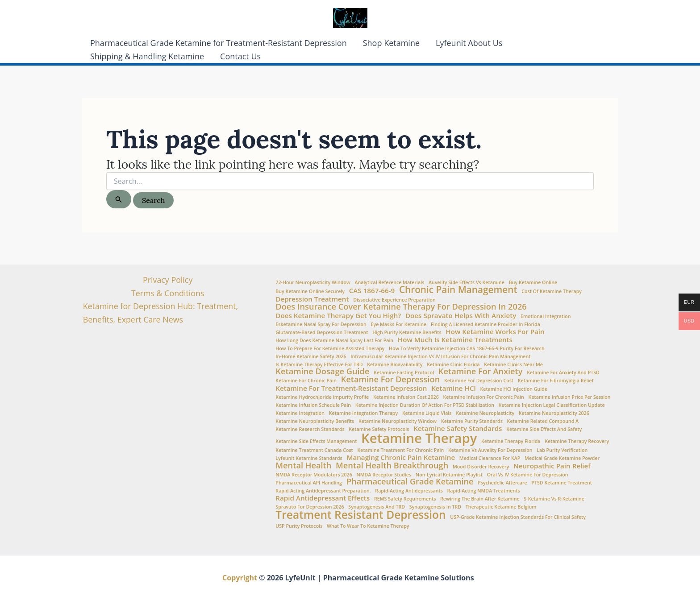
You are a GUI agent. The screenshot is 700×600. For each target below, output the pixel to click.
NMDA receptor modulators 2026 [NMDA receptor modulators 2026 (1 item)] (314, 475)
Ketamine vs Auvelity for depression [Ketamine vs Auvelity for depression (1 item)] (490, 450)
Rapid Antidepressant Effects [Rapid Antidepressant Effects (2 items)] (323, 498)
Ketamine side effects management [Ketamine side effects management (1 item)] (316, 441)
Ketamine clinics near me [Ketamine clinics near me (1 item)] (513, 365)
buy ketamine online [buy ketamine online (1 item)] (533, 283)
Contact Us (240, 56)
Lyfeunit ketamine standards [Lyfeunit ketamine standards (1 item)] (309, 458)
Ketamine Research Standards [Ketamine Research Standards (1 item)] (310, 429)
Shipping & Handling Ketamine (147, 56)
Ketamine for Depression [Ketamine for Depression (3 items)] (391, 379)
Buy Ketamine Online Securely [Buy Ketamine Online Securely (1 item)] (310, 292)
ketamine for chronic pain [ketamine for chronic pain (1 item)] (306, 381)
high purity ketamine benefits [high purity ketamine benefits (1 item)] (407, 333)
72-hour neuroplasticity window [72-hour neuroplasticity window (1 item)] (313, 283)
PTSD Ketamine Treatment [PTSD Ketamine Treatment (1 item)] (562, 483)
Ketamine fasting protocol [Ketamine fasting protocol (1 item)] (404, 373)
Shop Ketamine (391, 43)
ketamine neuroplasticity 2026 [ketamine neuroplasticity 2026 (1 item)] (554, 413)
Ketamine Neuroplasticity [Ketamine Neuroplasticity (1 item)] (485, 413)
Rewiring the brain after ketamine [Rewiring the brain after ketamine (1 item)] (480, 499)
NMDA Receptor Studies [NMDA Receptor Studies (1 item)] (384, 475)
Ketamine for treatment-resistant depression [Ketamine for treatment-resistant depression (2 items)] (351, 388)
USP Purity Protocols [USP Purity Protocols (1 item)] (299, 526)
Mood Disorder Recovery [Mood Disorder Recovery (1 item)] (481, 467)
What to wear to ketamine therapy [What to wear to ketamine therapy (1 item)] (368, 526)
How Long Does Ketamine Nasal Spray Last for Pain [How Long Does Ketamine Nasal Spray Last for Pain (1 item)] (334, 341)
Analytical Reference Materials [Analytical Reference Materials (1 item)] (389, 283)
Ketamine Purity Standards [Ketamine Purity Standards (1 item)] (472, 421)
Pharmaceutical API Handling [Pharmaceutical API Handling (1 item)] (309, 483)
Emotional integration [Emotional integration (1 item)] (546, 317)
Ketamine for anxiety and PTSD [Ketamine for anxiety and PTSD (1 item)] (563, 373)
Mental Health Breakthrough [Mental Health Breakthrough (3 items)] (392, 465)
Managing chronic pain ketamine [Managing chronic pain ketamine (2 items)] (401, 457)
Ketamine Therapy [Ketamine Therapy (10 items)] (419, 438)
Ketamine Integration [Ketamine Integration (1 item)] (300, 413)
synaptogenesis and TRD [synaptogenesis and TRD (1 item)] (377, 507)
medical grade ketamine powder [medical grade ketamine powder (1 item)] (562, 458)
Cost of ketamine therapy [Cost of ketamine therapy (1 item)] (552, 292)
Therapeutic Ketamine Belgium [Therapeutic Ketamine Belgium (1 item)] (501, 507)
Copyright (240, 578)
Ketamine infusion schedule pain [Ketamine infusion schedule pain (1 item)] (313, 405)
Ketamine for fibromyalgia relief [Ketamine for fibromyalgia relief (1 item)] (556, 381)
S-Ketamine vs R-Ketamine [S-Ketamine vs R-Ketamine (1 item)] (554, 499)
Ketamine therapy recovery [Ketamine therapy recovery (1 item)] (577, 441)
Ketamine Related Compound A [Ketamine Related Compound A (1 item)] (543, 421)
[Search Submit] (119, 199)
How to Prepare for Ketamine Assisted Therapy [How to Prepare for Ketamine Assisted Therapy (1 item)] (330, 349)
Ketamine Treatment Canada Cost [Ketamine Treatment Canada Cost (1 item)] (314, 450)
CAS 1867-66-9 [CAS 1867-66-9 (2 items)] (372, 291)
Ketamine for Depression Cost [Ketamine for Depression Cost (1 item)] (479, 381)
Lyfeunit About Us (469, 43)
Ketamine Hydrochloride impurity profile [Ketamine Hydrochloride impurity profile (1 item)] (322, 397)
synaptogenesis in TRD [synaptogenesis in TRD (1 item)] (435, 507)
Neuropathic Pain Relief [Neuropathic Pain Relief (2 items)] (552, 466)
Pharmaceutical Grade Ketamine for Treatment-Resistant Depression (219, 43)
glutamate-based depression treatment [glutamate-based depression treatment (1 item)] (322, 333)
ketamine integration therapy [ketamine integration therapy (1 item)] (364, 413)
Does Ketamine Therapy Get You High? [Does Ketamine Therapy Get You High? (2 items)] (338, 316)
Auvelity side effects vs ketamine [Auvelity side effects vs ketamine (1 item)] (467, 283)
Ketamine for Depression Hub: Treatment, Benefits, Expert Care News (160, 313)
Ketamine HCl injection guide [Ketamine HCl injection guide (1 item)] (514, 389)
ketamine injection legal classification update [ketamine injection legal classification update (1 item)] (552, 405)
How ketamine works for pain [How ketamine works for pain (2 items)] (495, 332)
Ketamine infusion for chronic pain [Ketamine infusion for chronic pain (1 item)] (483, 397)
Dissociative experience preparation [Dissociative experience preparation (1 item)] (394, 300)
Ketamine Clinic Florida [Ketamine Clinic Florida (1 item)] (453, 365)
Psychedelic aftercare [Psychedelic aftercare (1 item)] (502, 483)
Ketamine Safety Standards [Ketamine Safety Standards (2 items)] (458, 428)
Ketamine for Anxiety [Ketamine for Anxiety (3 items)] (481, 371)
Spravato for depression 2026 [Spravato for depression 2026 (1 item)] (310, 507)
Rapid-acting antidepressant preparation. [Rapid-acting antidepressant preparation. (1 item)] (323, 491)
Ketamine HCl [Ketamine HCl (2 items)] (454, 388)
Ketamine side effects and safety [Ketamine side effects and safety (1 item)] (544, 429)
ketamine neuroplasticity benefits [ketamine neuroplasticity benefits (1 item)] (315, 421)
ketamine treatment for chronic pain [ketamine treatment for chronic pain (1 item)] (401, 450)
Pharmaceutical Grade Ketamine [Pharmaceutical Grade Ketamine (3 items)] (410, 481)
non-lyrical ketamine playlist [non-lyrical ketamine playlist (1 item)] (449, 475)
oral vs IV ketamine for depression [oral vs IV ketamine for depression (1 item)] (528, 475)
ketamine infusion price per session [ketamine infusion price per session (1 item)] (570, 397)
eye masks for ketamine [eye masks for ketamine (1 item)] (398, 325)
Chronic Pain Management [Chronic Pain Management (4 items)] (458, 290)
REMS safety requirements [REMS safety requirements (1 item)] (405, 499)
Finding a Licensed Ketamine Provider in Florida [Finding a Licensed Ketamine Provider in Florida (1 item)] (485, 325)
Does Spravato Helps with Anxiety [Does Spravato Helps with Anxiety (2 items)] (461, 316)
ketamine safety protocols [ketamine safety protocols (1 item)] (379, 429)
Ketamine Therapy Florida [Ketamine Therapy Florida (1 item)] (511, 441)
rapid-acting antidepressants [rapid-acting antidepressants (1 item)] (409, 491)
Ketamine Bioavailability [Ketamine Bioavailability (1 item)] (395, 365)
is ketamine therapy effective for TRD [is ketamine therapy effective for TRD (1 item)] (319, 365)
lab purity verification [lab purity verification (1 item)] (562, 450)
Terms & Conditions (168, 293)
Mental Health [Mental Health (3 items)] (303, 465)
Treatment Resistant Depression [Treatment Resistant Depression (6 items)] (360, 515)
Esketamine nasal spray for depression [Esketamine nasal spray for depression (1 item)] (321, 325)
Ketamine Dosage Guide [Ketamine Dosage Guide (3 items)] (322, 371)
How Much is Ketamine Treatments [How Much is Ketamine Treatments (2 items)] (455, 340)
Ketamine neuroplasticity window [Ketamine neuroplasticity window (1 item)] (398, 421)
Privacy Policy (167, 280)
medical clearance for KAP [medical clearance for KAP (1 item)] (490, 458)
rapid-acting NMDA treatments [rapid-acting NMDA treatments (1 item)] (484, 491)
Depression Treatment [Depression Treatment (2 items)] (312, 299)
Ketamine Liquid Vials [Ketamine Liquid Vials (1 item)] (427, 413)
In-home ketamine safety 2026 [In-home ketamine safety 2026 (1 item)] (311, 357)
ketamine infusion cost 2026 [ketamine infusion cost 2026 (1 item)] (406, 397)
